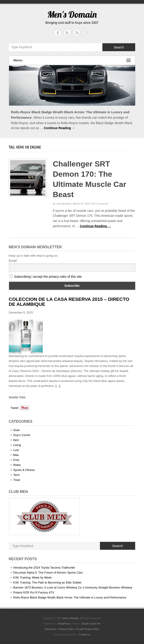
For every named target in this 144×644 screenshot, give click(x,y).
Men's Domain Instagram (86, 33)
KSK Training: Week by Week (33, 578)
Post (16, 460)
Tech (16, 475)
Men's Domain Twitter (67, 33)
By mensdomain (62, 204)
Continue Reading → (59, 128)
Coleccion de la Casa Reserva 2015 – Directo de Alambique (69, 302)
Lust (16, 450)
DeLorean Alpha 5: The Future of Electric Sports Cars (48, 573)
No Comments (100, 204)
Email (13, 261)
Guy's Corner (22, 435)
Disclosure (51, 629)
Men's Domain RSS (77, 33)
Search (119, 47)
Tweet (15, 408)
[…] (58, 386)
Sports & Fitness (24, 470)
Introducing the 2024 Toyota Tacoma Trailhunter (44, 568)
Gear (17, 430)
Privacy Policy (66, 629)
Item (16, 440)
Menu (72, 60)
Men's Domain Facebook (58, 33)
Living (17, 445)
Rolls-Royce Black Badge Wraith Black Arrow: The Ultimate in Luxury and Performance (70, 597)
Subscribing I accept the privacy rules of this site (48, 277)
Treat (17, 480)
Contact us (85, 634)
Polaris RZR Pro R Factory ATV (34, 592)
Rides (17, 465)
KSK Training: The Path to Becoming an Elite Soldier (48, 582)
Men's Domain (72, 14)
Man (16, 455)
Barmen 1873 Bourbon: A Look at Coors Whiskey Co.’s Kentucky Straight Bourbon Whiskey (73, 587)
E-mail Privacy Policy (88, 629)
